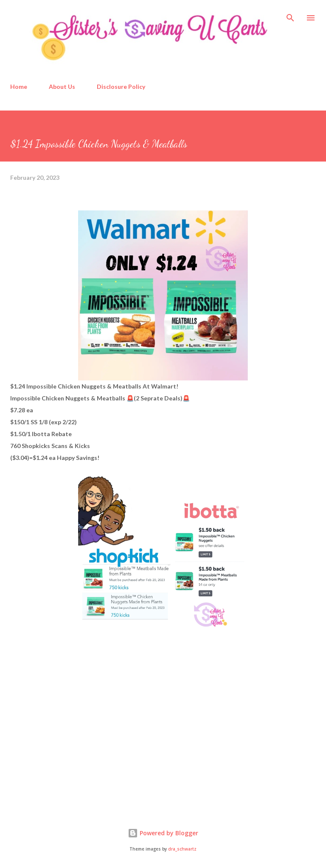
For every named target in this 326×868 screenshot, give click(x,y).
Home (19, 87)
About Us (62, 87)
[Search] (290, 15)
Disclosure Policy (121, 87)
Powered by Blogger (163, 833)
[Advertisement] (74, 737)
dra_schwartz (182, 849)
